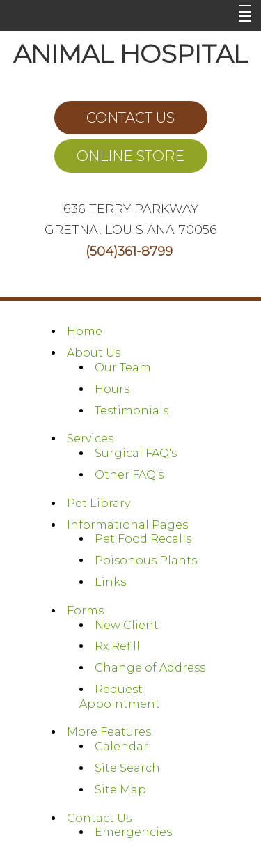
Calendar (121, 746)
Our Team (123, 367)
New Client (127, 625)
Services (90, 439)
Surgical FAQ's (136, 453)
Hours (112, 389)
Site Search (127, 768)
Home (85, 331)
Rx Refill (117, 646)
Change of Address (150, 668)
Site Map (120, 790)
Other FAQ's (129, 475)
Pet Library (98, 503)
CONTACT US (130, 118)
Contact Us (99, 818)
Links (110, 582)
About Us (94, 353)
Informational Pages (127, 525)
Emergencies (133, 832)
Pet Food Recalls (143, 539)
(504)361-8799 (129, 251)
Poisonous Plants (146, 560)
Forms (85, 611)
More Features (109, 732)
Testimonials (132, 411)
